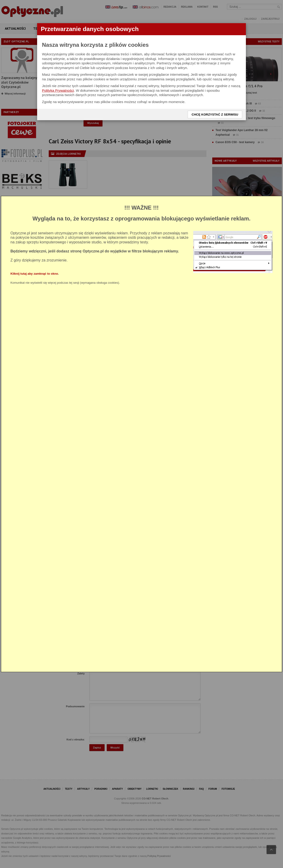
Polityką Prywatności (58, 90)
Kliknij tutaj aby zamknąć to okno (34, 274)
